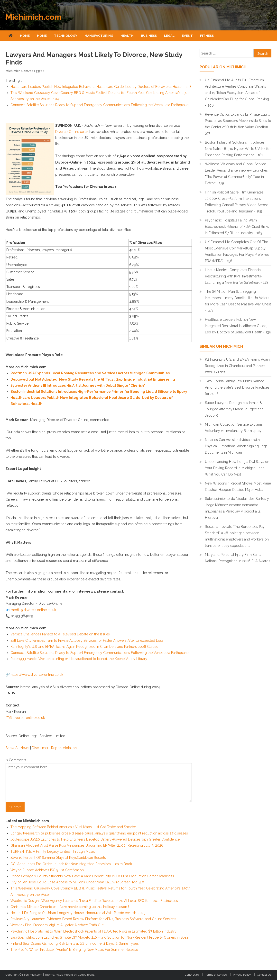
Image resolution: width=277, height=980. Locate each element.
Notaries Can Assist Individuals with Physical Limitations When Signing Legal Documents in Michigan (237, 446)
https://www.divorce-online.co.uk (37, 675)
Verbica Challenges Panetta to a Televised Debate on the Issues (60, 634)
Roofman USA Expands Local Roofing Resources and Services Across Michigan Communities (90, 373)
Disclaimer (40, 748)
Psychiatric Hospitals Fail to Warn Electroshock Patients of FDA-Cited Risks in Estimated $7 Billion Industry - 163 (237, 227)
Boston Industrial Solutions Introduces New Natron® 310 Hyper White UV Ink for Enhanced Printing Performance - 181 (238, 149)
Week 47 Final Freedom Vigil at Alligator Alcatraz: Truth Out (57, 925)
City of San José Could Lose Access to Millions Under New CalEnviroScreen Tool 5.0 (77, 882)
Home (25, 36)
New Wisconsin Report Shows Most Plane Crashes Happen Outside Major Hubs (238, 486)
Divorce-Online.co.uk (72, 132)
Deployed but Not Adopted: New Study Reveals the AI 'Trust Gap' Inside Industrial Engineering (93, 379)
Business (149, 36)
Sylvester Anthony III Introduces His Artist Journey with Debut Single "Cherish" (78, 385)
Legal (169, 36)
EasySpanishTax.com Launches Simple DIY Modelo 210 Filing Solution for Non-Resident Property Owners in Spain (100, 937)
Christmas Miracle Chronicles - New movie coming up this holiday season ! (70, 907)
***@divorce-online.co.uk (25, 718)
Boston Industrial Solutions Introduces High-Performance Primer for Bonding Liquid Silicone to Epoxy (99, 392)
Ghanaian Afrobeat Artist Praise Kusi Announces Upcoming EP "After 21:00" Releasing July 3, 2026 (87, 845)
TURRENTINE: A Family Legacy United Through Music (53, 852)
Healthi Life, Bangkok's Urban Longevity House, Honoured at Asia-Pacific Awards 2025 (78, 913)
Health (127, 36)
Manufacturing (99, 36)
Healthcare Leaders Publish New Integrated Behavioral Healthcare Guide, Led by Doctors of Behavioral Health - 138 (101, 87)
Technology (66, 36)
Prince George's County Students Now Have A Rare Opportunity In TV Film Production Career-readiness (92, 876)
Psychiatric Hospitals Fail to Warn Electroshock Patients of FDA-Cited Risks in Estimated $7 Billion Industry (93, 931)
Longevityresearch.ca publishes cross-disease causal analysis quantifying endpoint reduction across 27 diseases (99, 833)
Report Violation (64, 748)
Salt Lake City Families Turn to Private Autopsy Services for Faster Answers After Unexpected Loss (87, 641)
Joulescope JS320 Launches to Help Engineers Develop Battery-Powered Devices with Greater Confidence (95, 839)
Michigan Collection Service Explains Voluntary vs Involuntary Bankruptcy (234, 428)
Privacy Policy (242, 975)
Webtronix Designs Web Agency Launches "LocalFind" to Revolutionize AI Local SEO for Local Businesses (94, 901)
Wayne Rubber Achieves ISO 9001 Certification (47, 870)
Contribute (192, 975)
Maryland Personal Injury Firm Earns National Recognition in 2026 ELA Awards (238, 558)
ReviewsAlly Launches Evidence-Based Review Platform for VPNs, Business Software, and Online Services (93, 919)
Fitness (207, 36)
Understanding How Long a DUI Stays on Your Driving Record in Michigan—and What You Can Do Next (237, 468)
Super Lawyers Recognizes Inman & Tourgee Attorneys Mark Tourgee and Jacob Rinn (234, 409)
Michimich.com (34, 17)
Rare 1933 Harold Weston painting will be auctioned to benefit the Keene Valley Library (79, 659)
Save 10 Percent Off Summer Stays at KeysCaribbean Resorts (58, 858)
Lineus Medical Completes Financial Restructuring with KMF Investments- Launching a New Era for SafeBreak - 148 (237, 276)
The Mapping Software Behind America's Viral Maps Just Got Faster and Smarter (73, 827)
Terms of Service (216, 975)
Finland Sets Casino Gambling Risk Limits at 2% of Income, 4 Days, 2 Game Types (75, 943)
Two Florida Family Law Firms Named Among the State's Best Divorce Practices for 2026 (237, 387)
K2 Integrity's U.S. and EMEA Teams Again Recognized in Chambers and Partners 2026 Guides (84, 647)
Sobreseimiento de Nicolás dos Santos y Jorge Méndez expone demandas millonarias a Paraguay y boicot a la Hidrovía (237, 508)
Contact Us (264, 975)
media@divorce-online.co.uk (33, 610)
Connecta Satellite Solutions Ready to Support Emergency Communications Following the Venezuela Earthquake (99, 105)
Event (187, 36)
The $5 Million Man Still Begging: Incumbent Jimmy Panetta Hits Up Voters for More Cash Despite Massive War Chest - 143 (238, 301)
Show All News (17, 748)
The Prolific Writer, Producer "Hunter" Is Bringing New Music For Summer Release (74, 950)
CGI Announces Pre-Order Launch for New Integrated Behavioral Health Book (71, 864)
